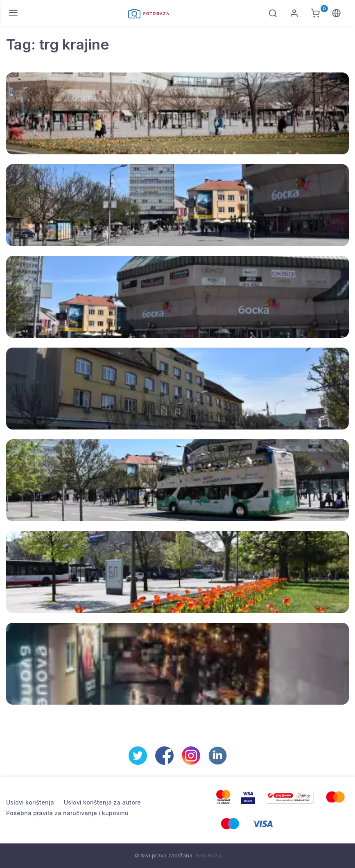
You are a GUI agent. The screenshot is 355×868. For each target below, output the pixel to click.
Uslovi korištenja (30, 802)
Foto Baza (208, 855)
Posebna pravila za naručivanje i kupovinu (67, 813)
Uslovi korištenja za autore (102, 802)
